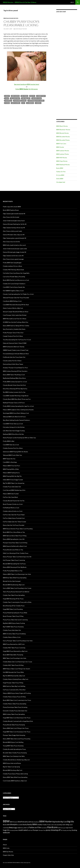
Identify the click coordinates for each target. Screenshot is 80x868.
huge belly (8, 101)
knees (16, 830)
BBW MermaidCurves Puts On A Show (15, 319)
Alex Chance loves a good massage (13, 259)
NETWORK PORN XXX (12, 863)
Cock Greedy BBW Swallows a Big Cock (15, 781)
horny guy (63, 828)
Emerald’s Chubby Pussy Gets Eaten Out (15, 711)
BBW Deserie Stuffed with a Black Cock (15, 546)
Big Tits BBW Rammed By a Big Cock (14, 676)
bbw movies (5, 863)
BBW (6, 821)
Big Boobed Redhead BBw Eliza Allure (14, 378)
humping (12, 830)
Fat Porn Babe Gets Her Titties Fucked (14, 522)
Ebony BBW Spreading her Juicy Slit (14, 539)
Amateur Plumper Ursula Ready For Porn (15, 368)
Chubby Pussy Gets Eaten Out (12, 487)
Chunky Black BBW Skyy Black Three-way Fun (17, 399)
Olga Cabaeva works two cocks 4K (13, 256)
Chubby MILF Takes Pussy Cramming (14, 648)
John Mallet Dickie (21, 29)
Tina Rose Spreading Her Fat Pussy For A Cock (17, 340)
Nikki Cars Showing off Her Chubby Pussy (16, 553)
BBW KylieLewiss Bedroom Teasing (14, 347)
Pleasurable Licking (20, 101)
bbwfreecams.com (24, 822)
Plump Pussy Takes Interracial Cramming (15, 620)
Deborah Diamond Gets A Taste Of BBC (15, 343)
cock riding (66, 825)
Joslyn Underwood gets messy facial (14, 221)
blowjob (14, 824)
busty (25, 824)
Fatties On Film (61, 172)
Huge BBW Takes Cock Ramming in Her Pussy (17, 718)
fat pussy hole (15, 98)
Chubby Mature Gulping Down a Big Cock (16, 679)
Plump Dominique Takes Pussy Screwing (15, 707)
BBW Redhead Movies (63, 165)
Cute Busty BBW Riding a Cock (12, 301)
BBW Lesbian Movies (63, 151)
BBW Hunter (15, 96)
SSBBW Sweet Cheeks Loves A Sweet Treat (16, 350)
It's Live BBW (60, 175)
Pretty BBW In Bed (9, 441)
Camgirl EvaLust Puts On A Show (13, 336)
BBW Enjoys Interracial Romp (12, 763)
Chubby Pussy (41, 96)
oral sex (30, 830)
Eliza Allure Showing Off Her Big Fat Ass (15, 389)
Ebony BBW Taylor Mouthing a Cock (14, 375)
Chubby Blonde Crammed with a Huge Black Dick (18, 721)
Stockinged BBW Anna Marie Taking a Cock (16, 413)
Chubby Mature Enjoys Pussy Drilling (14, 697)
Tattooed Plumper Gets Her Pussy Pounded (16, 298)
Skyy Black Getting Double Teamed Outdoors (16, 420)
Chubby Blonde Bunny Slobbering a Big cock (16, 760)
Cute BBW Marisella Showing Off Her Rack (16, 305)
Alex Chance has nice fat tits (11, 242)
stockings (69, 830)
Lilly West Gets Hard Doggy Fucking (14, 431)
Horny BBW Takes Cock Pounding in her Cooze (17, 588)
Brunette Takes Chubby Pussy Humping (15, 753)
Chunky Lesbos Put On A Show (12, 361)
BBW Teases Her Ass (9, 459)
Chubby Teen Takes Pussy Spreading (14, 595)
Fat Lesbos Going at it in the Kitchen (14, 427)
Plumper (36, 830)
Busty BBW (60, 168)
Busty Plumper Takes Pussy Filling (13, 616)
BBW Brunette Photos (63, 140)
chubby (40, 825)
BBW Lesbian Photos (63, 154)
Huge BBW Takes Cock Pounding (13, 609)
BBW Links (6, 848)
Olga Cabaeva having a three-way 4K (14, 228)
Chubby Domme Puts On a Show (13, 448)
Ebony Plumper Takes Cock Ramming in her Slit (17, 557)
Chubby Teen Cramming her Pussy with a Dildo (17, 602)
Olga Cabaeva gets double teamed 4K (14, 214)
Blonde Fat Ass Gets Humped (12, 581)
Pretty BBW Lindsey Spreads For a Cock (15, 382)
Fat (28, 828)
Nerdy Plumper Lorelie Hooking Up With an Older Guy (19, 438)
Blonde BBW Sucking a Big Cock (13, 770)
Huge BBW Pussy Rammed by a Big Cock (15, 651)
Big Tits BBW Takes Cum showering (14, 483)
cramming (6, 828)
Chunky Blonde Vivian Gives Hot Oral (14, 385)
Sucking (74, 830)
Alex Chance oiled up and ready (12, 231)
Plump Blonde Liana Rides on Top (13, 550)
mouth (21, 830)
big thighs (25, 96)
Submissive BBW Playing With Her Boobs (15, 452)
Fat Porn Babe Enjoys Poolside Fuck (14, 518)
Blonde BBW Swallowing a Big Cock (14, 585)
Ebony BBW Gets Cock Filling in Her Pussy (16, 728)
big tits (32, 96)
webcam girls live (27, 863)
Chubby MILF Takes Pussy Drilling (13, 665)
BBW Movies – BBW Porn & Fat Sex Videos (20, 2)
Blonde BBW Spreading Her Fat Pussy (14, 564)
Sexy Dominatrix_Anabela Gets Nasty (14, 329)
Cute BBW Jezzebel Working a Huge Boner (16, 396)
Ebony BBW (24, 828)
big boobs (56, 822)
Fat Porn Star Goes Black (10, 497)
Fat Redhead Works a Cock (11, 508)
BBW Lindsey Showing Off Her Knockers (15, 371)
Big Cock (64, 822)
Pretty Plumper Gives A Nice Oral (13, 333)
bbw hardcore (35, 822)
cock (7, 98)
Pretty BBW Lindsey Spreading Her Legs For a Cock (18, 406)
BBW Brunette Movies (63, 137)
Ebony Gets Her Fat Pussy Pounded (14, 525)
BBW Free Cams (61, 144)
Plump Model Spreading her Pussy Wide (15, 613)
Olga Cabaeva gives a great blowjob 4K (15, 238)
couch (71, 825)
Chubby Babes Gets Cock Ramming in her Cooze (17, 662)
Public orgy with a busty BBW (12, 207)
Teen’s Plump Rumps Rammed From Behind (16, 592)
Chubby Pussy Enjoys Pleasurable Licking (21, 23)
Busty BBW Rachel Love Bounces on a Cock (16, 280)
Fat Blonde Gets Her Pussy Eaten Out (14, 357)
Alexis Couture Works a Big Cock (13, 308)
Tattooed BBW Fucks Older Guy (12, 455)
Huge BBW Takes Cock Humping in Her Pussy (17, 732)
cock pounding (58, 825)
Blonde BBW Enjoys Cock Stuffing (13, 742)
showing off (56, 830)
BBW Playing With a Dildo (11, 469)
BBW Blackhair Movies (11, 18)
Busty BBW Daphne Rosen (11, 210)
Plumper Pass (42, 830)
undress (38, 103)
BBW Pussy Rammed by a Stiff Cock (14, 644)
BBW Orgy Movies (62, 161)
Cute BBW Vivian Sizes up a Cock (13, 424)
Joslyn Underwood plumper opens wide (15, 249)
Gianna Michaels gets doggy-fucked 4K (15, 252)
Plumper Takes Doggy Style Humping (14, 735)
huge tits (6, 830)
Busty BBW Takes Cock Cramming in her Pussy (17, 700)
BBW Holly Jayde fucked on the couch (14, 245)
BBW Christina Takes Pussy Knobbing (14, 634)
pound (7, 103)
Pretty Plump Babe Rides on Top (13, 571)
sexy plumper (16, 103)
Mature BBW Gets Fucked (11, 494)
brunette (20, 825)
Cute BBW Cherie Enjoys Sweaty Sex (14, 287)
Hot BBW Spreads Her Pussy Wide (13, 672)
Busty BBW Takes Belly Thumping (13, 655)
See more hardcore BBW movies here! (27, 84)
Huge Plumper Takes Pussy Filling (13, 683)
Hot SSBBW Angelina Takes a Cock (13, 291)
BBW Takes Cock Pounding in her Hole (15, 658)
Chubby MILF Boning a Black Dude (13, 270)
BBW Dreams (14, 822)
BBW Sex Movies (8, 852)
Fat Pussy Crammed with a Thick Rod (14, 690)
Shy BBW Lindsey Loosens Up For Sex (14, 392)
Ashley (7, 96)
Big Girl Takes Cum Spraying (11, 767)
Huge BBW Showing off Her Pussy (13, 599)
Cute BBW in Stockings (10, 462)
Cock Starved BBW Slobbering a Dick (14, 490)
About (72, 2)
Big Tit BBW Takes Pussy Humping (13, 627)
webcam (6, 832)
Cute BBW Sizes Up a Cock (11, 445)
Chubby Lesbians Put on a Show (12, 266)
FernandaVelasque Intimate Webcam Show (16, 354)
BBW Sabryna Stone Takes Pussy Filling (15, 536)
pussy (48, 830)
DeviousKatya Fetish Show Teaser (13, 364)
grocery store (37, 98)
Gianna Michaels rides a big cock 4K (14, 235)
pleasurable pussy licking (36, 101)
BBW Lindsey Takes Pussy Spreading (14, 714)
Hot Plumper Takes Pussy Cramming (14, 560)
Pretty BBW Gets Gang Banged (12, 263)
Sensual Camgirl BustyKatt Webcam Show (16, 312)
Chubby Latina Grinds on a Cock (13, 511)
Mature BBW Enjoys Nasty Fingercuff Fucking (17, 693)
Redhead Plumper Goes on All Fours (14, 403)
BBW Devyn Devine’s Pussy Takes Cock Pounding (18, 529)
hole (59, 828)
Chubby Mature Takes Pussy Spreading (15, 704)
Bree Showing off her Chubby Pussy (14, 606)
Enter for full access (27, 89)
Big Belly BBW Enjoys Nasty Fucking (14, 623)
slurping (65, 830)
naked (25, 830)
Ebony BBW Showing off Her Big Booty (15, 567)
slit (23, 103)
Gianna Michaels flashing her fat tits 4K (15, 224)
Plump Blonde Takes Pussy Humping (14, 725)
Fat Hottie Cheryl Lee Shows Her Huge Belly (16, 273)
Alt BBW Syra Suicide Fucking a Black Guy (16, 322)
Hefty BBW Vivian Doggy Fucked (13, 480)
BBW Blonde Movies (62, 133)
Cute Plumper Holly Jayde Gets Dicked (15, 315)
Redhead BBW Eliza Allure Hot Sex (13, 434)
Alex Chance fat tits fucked (11, 217)
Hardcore (52, 827)
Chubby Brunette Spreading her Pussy (14, 749)
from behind (44, 828)
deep (11, 827)
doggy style (17, 828)
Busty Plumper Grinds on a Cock (13, 504)
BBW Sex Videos (20, 863)
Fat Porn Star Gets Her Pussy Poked (14, 515)
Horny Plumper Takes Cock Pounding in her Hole (18, 641)
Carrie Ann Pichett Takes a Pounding (14, 277)
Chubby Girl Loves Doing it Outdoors (14, 284)
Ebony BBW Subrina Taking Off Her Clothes (16, 326)
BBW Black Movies (62, 126)
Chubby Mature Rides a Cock (12, 637)
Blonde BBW (6, 825)
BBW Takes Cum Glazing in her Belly (14, 756)
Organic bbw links (8, 855)
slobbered (30, 103)
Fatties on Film (35, 827)
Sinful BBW (60, 179)
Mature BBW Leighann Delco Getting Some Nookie (18, 410)
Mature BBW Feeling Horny (11, 473)
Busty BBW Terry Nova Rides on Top (14, 532)
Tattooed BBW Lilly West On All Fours (14, 417)
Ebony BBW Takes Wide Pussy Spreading (15, 777)
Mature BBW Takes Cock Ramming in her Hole (17, 574)
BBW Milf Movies (62, 158)
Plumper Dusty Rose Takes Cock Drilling (15, 543)
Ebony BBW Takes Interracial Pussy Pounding (17, 739)
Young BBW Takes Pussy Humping (13, 746)
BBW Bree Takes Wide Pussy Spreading (15, 578)
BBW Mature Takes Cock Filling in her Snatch (16, 669)
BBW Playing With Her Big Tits (12, 476)
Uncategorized (61, 182)
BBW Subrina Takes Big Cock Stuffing (14, 686)
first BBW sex (26, 98)
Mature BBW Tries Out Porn (11, 466)
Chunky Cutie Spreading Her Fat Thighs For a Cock (18, 294)
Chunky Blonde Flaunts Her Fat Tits (14, 501)
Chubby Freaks (47, 825)
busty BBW (32, 824)
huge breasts (69, 828)
